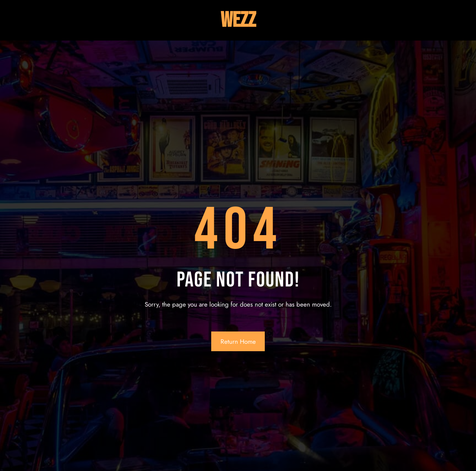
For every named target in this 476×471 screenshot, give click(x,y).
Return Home (238, 342)
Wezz (238, 20)
